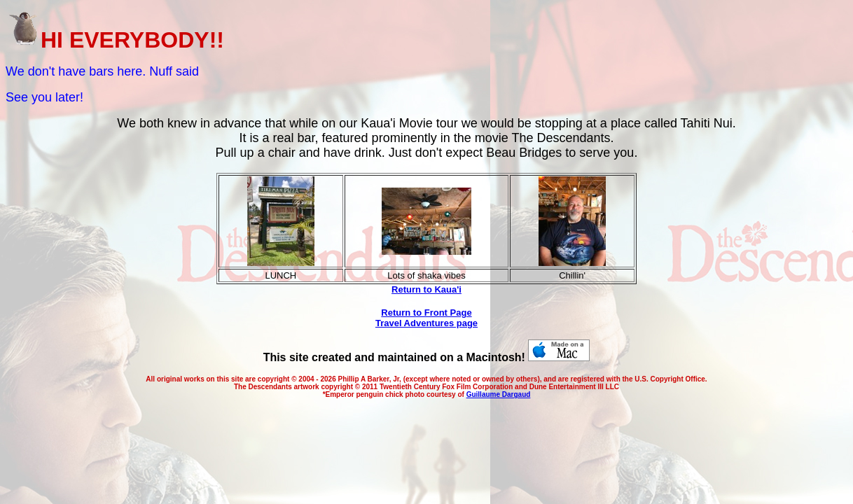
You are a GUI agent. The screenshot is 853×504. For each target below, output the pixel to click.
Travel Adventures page (426, 323)
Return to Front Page (426, 313)
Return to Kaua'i (426, 289)
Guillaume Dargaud (499, 394)
